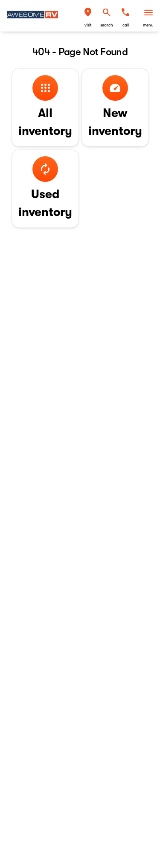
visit (88, 25)
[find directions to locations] (88, 12)
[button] (88, 16)
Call (126, 25)
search (107, 25)
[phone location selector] (125, 12)
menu (148, 25)
